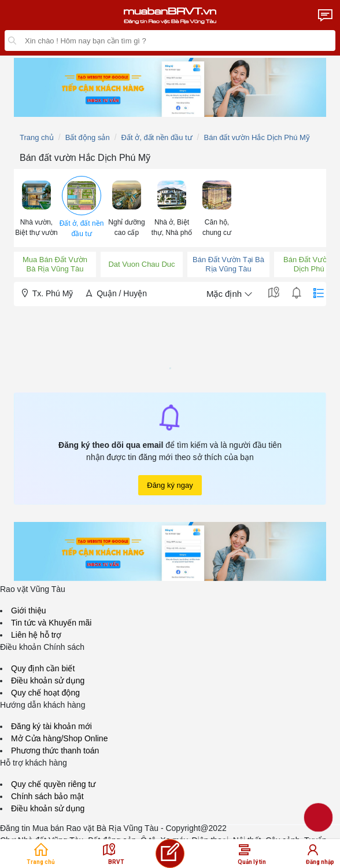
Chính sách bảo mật (47, 796)
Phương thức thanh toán (55, 751)
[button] (36, 207)
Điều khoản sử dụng (48, 681)
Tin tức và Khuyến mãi (51, 623)
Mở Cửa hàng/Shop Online (59, 738)
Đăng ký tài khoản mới (51, 726)
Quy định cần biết (43, 668)
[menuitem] (36, 208)
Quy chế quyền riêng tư (53, 784)
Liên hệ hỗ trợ (36, 635)
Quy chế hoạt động (45, 693)
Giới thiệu (29, 610)
